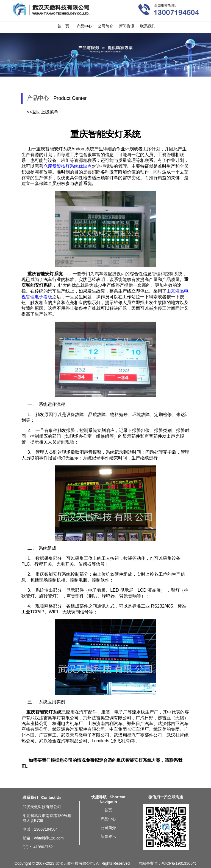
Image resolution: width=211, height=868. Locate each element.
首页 (108, 810)
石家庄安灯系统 (9, 821)
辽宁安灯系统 (8, 814)
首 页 (63, 26)
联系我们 (148, 26)
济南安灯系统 (10, 829)
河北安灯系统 (12, 819)
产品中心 (84, 26)
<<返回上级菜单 (43, 112)
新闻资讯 (127, 26)
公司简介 (105, 26)
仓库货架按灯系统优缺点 (68, 166)
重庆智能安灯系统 (53, 574)
